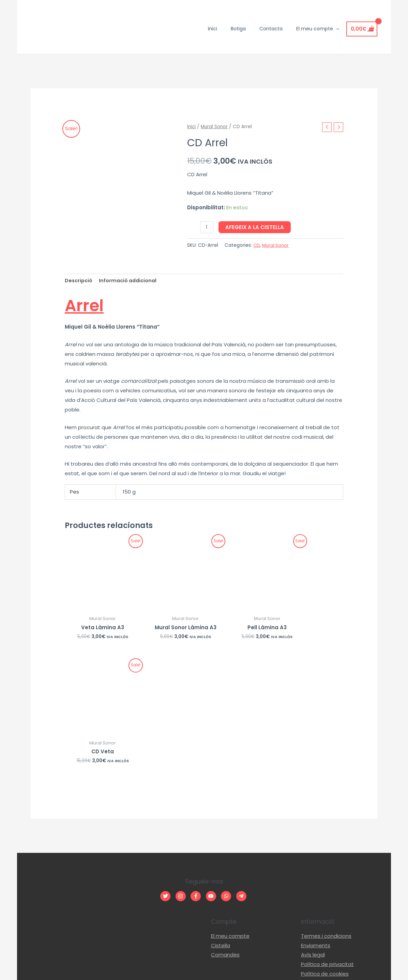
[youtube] (213, 771)
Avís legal (313, 831)
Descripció (79, 281)
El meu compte (230, 811)
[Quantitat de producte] (207, 227)
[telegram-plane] (242, 771)
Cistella (221, 821)
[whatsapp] (228, 771)
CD (257, 245)
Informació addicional (130, 281)
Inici (192, 126)
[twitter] (167, 771)
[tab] (79, 281)
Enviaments (316, 821)
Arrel (89, 304)
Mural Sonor (215, 126)
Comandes (225, 831)
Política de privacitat (327, 840)
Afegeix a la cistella (255, 227)
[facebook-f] (198, 771)
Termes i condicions (326, 811)
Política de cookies (325, 849)
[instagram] (183, 771)
